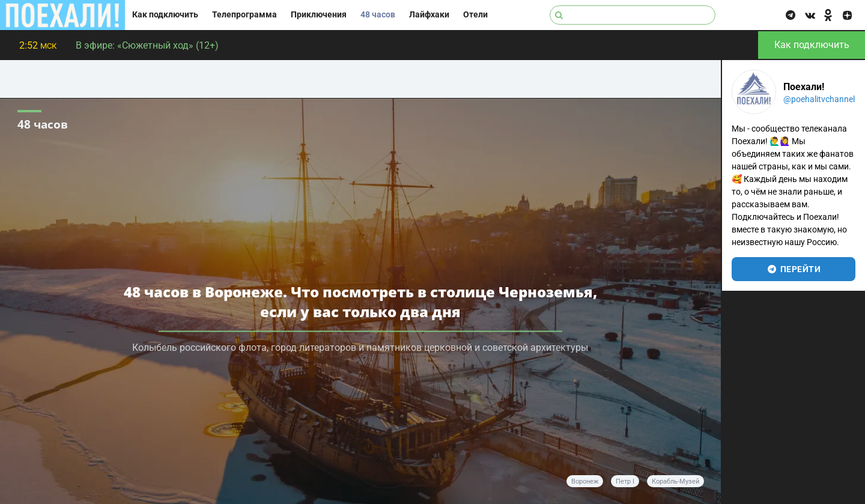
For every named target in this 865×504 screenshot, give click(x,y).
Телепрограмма (244, 15)
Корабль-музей (675, 481)
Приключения (319, 15)
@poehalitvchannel (819, 99)
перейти (794, 269)
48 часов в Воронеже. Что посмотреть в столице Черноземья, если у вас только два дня (360, 302)
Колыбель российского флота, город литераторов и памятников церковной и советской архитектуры (360, 348)
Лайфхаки (429, 15)
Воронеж (585, 481)
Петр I (625, 481)
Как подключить (165, 15)
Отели (475, 15)
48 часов (378, 15)
